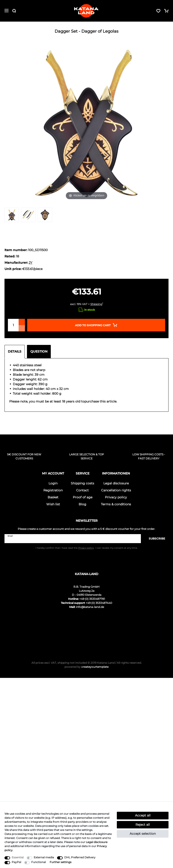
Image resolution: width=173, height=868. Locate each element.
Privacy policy (116, 497)
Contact (82, 490)
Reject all (143, 825)
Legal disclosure (116, 483)
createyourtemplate (86, 667)
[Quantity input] (13, 325)
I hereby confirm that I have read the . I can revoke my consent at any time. (86, 548)
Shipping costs (82, 483)
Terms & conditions (116, 504)
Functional (39, 862)
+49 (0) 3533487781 (92, 599)
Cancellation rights (116, 490)
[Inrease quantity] (22, 322)
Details (15, 351)
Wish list (53, 504)
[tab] (16, 352)
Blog (82, 504)
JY (31, 263)
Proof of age (83, 497)
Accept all (143, 815)
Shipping (96, 304)
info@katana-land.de (90, 607)
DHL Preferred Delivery (80, 857)
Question (39, 351)
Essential (18, 857)
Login (53, 483)
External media (44, 857)
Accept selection (143, 834)
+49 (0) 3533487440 (99, 603)
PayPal (16, 862)
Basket (53, 497)
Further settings (61, 862)
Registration (53, 490)
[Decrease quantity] (22, 328)
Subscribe (155, 539)
